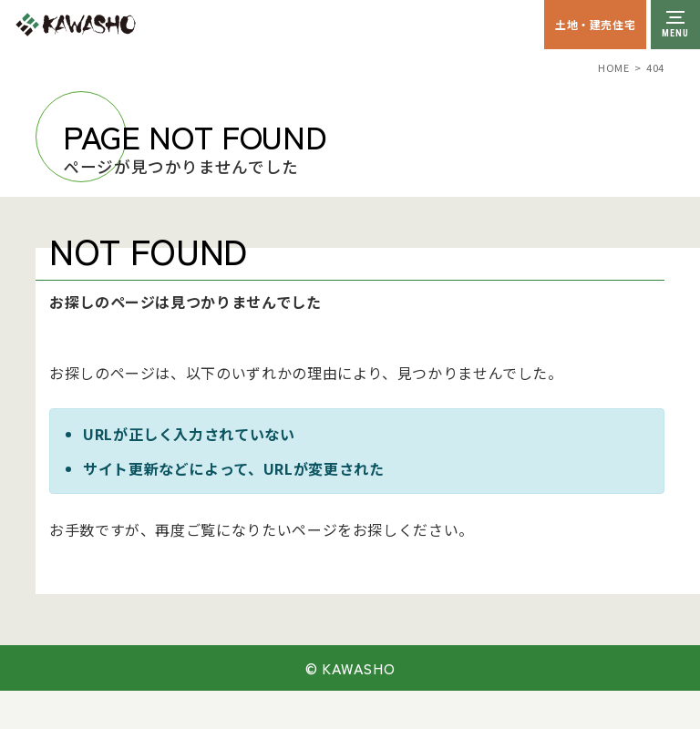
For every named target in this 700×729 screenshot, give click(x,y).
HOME (614, 67)
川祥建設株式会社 (116, 25)
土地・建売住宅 (595, 24)
